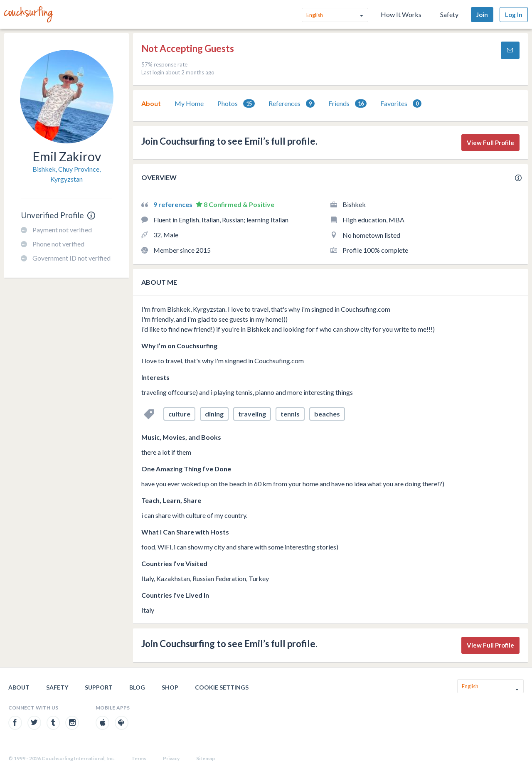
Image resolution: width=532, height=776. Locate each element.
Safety (449, 14)
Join (482, 15)
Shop (170, 687)
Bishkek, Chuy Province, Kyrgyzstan (66, 174)
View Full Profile (490, 143)
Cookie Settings (222, 687)
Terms (139, 758)
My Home (189, 103)
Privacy (171, 758)
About (151, 103)
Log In (514, 15)
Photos (236, 104)
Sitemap (206, 758)
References (292, 104)
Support (99, 687)
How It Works (401, 14)
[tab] (151, 103)
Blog (137, 687)
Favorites (401, 104)
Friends (347, 104)
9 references (174, 204)
